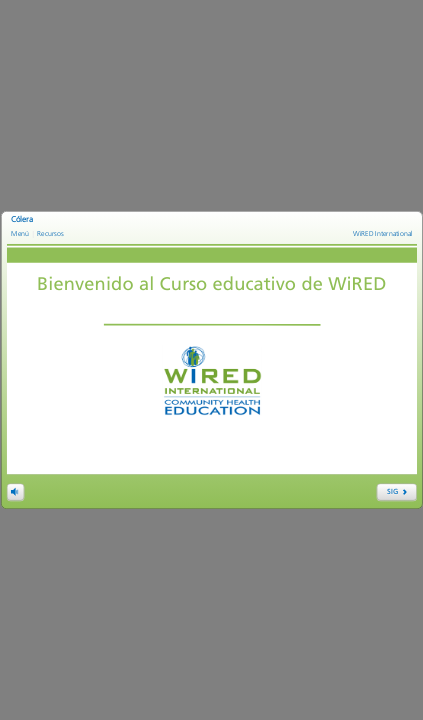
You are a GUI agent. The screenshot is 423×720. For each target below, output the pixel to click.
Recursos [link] (50, 233)
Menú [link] (20, 233)
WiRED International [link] (383, 233)
